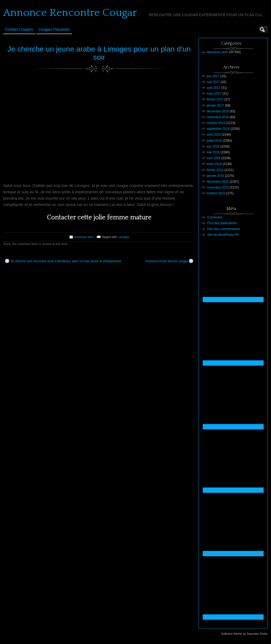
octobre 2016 (216, 123)
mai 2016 (213, 152)
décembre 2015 (218, 182)
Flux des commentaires (224, 229)
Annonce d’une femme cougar (169, 261)
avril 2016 (214, 158)
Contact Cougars (19, 29)
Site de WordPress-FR (223, 235)
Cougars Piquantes (54, 29)
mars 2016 (214, 164)
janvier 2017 (215, 105)
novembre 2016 (218, 117)
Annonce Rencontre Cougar (70, 13)
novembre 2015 (218, 187)
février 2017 (215, 99)
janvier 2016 (215, 176)
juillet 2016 (214, 141)
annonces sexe (84, 237)
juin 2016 (213, 146)
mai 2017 (213, 82)
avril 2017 (214, 88)
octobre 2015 (216, 193)
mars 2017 (214, 94)
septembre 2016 (218, 129)
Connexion (215, 217)
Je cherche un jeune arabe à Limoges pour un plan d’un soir (99, 53)
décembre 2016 (218, 111)
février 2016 (215, 170)
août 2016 (214, 135)
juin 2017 (213, 76)
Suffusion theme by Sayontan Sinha (244, 634)
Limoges (124, 237)
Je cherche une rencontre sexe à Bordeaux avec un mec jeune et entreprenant (63, 261)
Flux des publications (222, 223)
